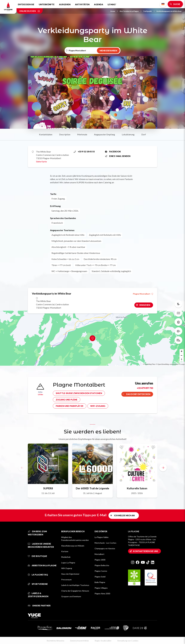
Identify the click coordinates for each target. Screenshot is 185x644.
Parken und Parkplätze (70, 406)
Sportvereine (38, 584)
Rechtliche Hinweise (55, 641)
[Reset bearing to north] (182, 360)
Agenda (99, 4)
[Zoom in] (182, 351)
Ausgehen (65, 4)
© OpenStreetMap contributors (167, 364)
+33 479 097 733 (145, 388)
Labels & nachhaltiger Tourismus (75, 585)
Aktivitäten (82, 4)
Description (65, 134)
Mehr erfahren (108, 51)
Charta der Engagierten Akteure (75, 591)
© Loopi (181, 364)
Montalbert (99, 554)
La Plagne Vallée (102, 537)
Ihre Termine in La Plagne (130, 11)
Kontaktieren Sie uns (145, 551)
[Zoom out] (182, 355)
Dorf (144, 134)
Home (114, 11)
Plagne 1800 (100, 560)
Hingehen (145, 305)
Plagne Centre (101, 571)
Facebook (113, 152)
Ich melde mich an (124, 515)
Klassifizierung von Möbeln (73, 546)
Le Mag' (112, 4)
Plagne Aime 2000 (102, 594)
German (163, 4)
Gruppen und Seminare (71, 596)
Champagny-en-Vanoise (105, 548)
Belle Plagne (100, 582)
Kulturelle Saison (137, 488)
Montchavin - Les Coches (105, 543)
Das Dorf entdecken (138, 394)
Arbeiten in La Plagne (42, 565)
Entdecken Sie (26, 4)
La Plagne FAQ (38, 575)
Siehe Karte (41, 161)
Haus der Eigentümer (70, 574)
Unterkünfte (47, 4)
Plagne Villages (101, 588)
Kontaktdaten (46, 134)
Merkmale (82, 134)
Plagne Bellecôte (102, 565)
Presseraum (66, 580)
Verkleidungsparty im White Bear (169, 11)
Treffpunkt (149, 11)
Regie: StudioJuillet (103, 641)
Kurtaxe (65, 551)
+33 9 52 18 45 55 (84, 152)
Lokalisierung (128, 134)
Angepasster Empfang (104, 134)
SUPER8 (48, 488)
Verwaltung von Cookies (128, 641)
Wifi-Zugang (98, 406)
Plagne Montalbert (143, 294)
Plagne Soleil (100, 577)
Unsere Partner (39, 606)
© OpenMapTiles (149, 364)
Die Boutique (37, 556)
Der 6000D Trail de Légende (92, 488)
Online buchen (30, 11)
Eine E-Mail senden (118, 156)
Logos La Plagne (68, 563)
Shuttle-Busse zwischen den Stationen (79, 393)
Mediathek (66, 557)
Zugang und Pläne (67, 400)
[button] (163, 468)
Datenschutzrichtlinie (79, 641)
